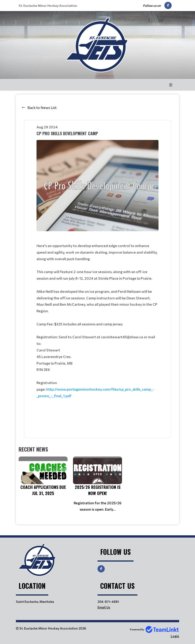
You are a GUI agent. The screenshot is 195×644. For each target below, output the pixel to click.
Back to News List (42, 107)
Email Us (104, 607)
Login (175, 636)
